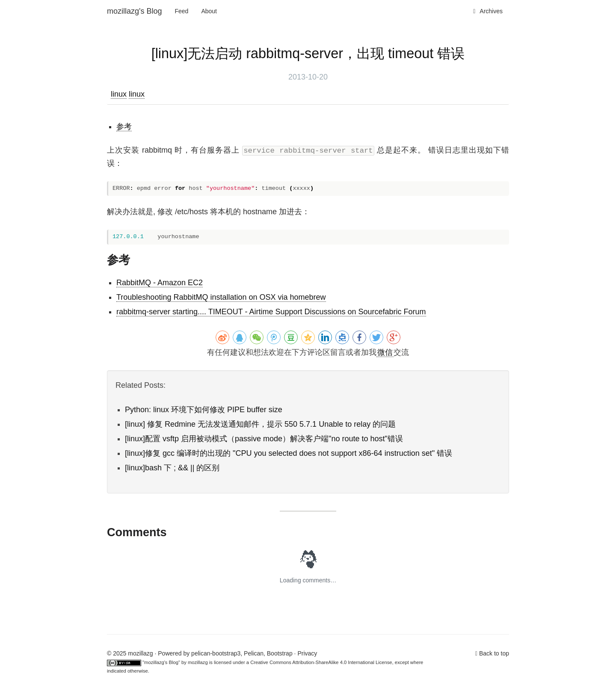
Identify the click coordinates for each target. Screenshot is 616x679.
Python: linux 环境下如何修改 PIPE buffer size (204, 410)
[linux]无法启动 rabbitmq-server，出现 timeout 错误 (308, 53)
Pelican (254, 653)
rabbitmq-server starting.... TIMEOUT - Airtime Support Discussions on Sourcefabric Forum (271, 312)
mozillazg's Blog (135, 11)
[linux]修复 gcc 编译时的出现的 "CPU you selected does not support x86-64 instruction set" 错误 (289, 453)
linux (119, 94)
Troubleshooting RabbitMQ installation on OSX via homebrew (221, 297)
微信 (385, 352)
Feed (182, 11)
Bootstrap (280, 653)
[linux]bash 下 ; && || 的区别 (172, 468)
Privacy (307, 653)
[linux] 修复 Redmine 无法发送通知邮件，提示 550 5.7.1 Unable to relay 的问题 (260, 424)
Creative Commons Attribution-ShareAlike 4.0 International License (321, 662)
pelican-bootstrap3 (216, 653)
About (209, 11)
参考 (124, 127)
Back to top (494, 653)
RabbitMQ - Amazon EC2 (160, 283)
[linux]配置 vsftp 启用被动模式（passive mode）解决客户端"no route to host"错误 (264, 439)
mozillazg (198, 662)
